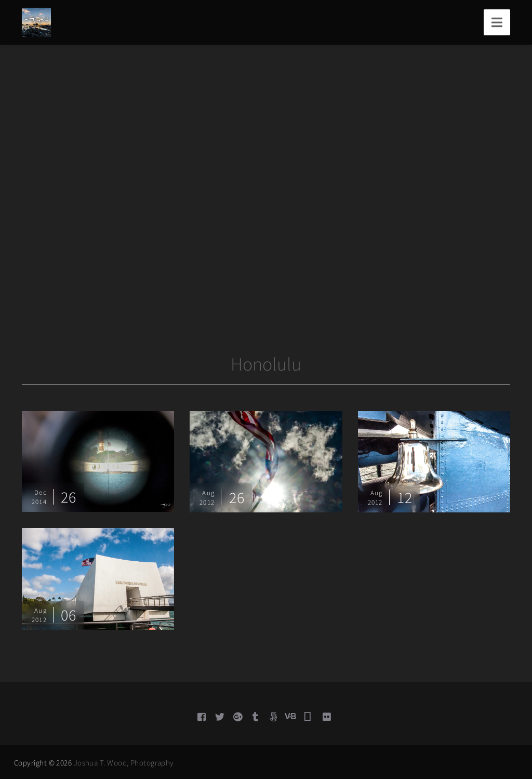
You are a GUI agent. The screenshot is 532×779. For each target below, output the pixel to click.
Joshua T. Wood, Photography (124, 763)
